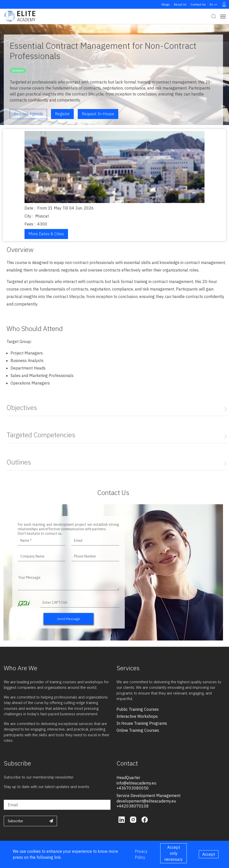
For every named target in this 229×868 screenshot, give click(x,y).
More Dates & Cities (46, 234)
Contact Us (198, 4)
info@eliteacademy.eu (136, 783)
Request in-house (98, 114)
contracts (18, 70)
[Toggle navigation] (223, 16)
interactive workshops (137, 716)
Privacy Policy (141, 854)
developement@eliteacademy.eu (146, 801)
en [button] (214, 4)
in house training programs (142, 723)
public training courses (138, 709)
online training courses (138, 730)
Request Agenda (28, 114)
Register (62, 114)
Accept (209, 854)
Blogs (166, 4)
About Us (180, 4)
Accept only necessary (173, 853)
